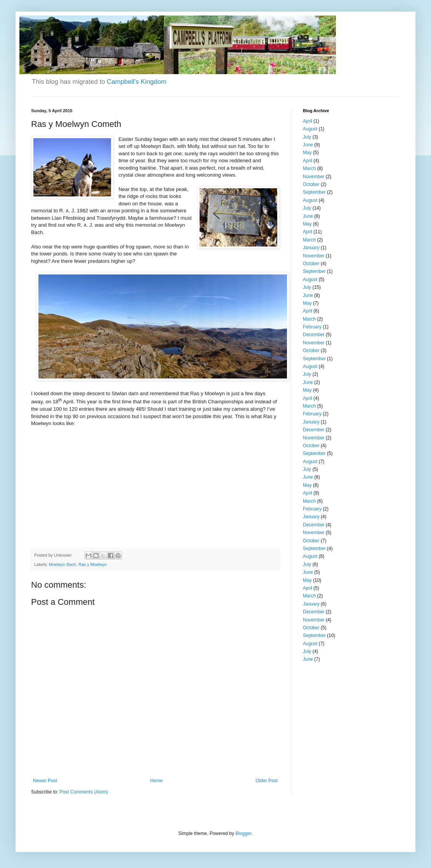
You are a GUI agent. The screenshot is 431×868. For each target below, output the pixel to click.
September (314, 192)
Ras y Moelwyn (93, 564)
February (312, 327)
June (308, 145)
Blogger (243, 833)
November (314, 177)
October (311, 184)
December (314, 335)
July (307, 137)
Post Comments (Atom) (84, 792)
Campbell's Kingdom (136, 82)
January (311, 248)
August (310, 129)
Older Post (267, 781)
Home (156, 781)
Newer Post (45, 781)
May (307, 153)
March (309, 168)
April (308, 121)
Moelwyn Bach (63, 564)
